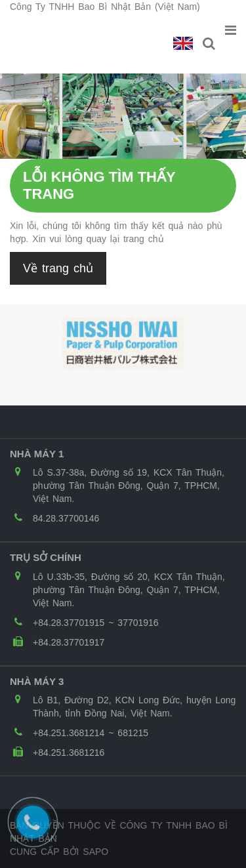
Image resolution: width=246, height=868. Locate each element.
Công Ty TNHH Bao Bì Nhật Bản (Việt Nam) (105, 7)
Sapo (95, 852)
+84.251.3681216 (69, 753)
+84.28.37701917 (69, 642)
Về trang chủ (58, 268)
